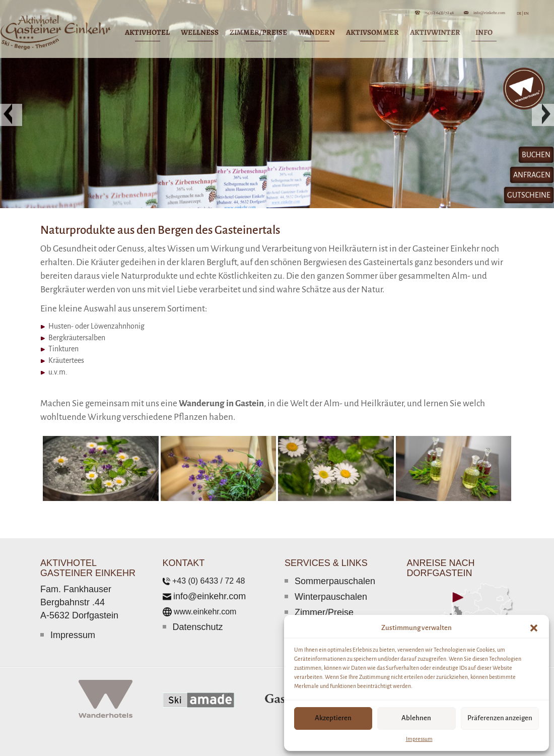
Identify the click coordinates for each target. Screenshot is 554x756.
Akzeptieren (333, 718)
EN (526, 13)
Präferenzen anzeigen (500, 718)
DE (520, 13)
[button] (534, 628)
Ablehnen (416, 718)
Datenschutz (198, 627)
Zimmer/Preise (324, 612)
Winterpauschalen (331, 597)
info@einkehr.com (489, 12)
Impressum (419, 739)
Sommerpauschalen (335, 581)
